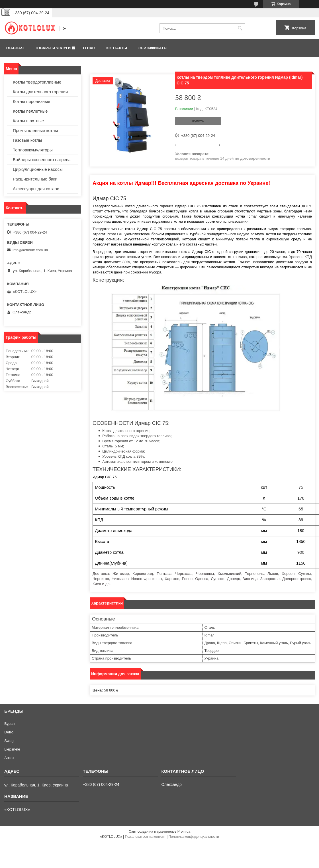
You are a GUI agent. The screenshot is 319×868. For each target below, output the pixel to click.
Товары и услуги (53, 48)
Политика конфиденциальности (194, 837)
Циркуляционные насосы (38, 169)
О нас (89, 48)
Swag (9, 741)
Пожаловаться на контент (145, 837)
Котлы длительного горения (40, 92)
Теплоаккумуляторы (33, 150)
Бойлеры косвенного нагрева (42, 160)
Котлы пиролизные (31, 101)
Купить (198, 121)
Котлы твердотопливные (37, 82)
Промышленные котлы (35, 130)
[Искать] (240, 28)
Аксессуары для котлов (36, 189)
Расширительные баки (35, 179)
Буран (9, 724)
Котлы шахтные (28, 121)
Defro (9, 732)
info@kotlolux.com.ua (30, 250)
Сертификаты (153, 48)
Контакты (117, 48)
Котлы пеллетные (30, 111)
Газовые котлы (27, 140)
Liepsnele (12, 749)
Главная (15, 48)
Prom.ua (184, 832)
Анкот (9, 758)
